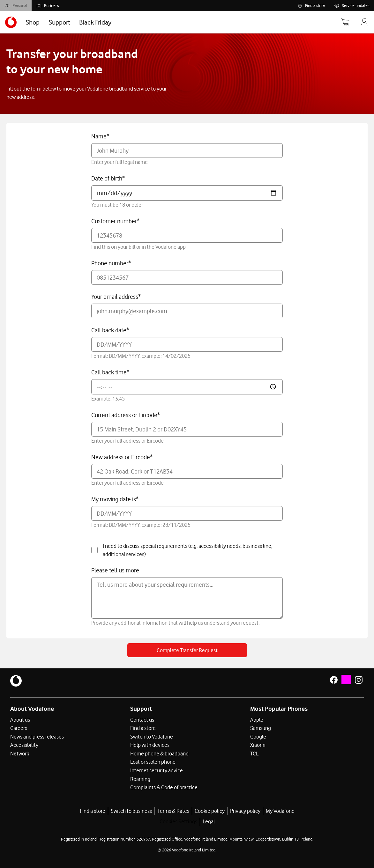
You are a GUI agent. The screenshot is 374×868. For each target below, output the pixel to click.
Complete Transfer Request (187, 650)
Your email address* (116, 297)
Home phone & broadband (159, 753)
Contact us (142, 720)
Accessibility (24, 745)
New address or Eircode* (122, 457)
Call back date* (110, 330)
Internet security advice (157, 769)
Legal (209, 820)
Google (258, 736)
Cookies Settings (178, 820)
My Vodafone (280, 810)
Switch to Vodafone (152, 736)
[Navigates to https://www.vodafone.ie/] (11, 22)
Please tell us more (115, 570)
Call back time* (110, 372)
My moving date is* (115, 499)
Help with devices (150, 745)
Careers (19, 728)
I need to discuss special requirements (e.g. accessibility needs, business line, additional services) (182, 550)
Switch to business (131, 810)
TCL (254, 753)
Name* (100, 136)
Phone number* (111, 263)
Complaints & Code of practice (164, 786)
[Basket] (343, 22)
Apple (257, 720)
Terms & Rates (173, 810)
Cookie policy (210, 810)
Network (20, 753)
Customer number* (115, 221)
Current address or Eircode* (126, 415)
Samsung (261, 728)
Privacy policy (245, 810)
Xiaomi (258, 745)
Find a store (143, 728)
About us (20, 720)
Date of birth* (108, 178)
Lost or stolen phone (153, 761)
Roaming (140, 778)
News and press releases (37, 736)
